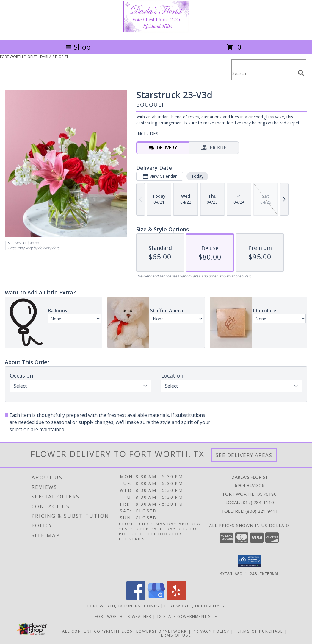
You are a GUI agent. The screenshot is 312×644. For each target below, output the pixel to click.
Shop (78, 47)
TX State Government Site (187, 616)
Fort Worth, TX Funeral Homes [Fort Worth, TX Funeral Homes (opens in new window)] (123, 606)
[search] (301, 73)
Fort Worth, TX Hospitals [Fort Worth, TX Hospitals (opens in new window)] (195, 606)
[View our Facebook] (136, 598)
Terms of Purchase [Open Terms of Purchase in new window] (259, 631)
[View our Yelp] (176, 598)
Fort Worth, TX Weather (123, 616)
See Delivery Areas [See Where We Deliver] (244, 455)
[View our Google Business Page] (156, 598)
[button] (250, 561)
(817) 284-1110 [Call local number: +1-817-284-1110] (258, 502)
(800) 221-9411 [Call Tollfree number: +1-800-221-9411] (262, 511)
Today (197, 176)
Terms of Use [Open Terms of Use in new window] (175, 635)
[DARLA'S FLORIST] (156, 31)
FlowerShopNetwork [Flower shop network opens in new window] (160, 631)
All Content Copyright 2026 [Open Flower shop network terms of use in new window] (97, 631)
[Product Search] (264, 73)
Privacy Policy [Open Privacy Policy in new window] (211, 631)
